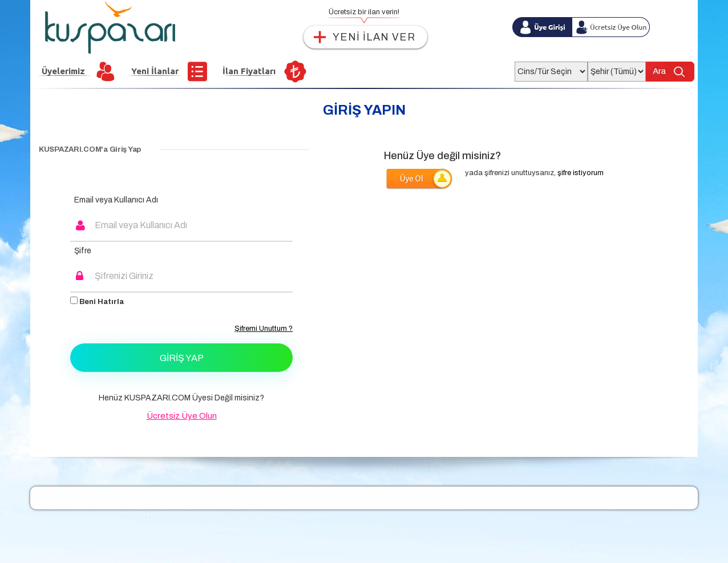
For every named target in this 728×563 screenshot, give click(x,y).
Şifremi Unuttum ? (264, 329)
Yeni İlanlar (155, 71)
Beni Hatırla (97, 301)
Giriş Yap (182, 358)
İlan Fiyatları (249, 71)
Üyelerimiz (63, 71)
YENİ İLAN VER (374, 37)
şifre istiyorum (581, 173)
